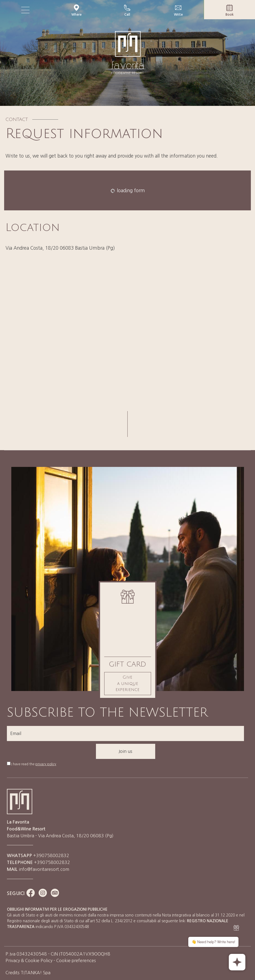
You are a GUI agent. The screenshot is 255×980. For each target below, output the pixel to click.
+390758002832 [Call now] (38, 862)
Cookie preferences (76, 960)
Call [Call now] (127, 10)
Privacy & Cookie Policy (29, 960)
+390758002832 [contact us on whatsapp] (38, 855)
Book (229, 10)
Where (76, 10)
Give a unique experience (127, 683)
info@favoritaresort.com (44, 869)
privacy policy (46, 764)
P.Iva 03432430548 (26, 954)
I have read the (34, 764)
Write (178, 10)
